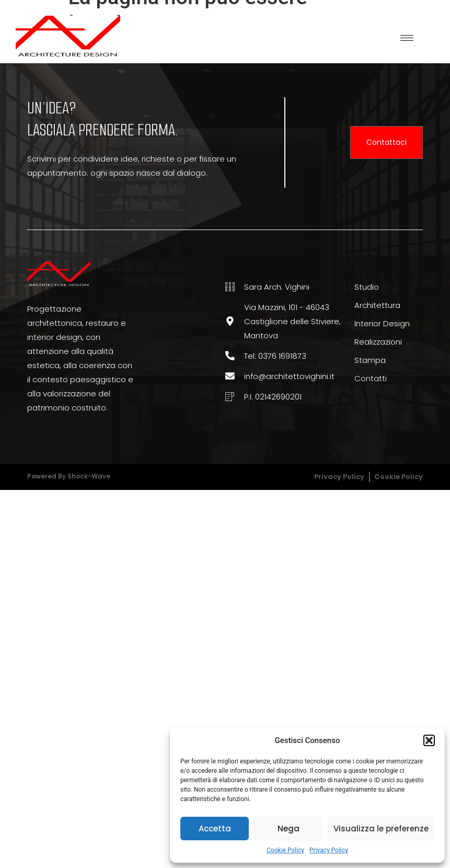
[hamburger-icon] (407, 38)
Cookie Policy (285, 850)
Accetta (215, 829)
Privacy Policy (329, 850)
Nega (289, 829)
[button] (429, 740)
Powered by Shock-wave (69, 476)
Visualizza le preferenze (381, 829)
